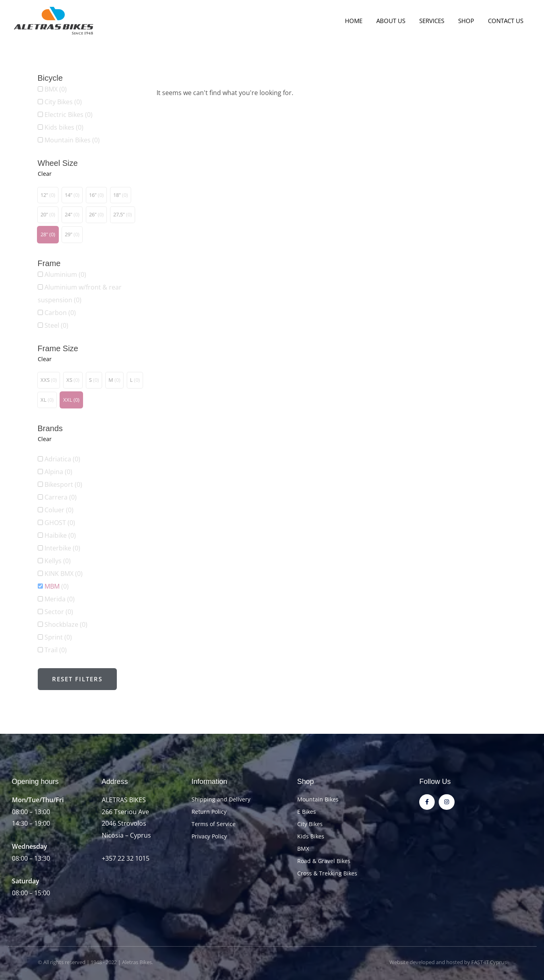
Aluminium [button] (65, 274)
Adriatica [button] (62, 459)
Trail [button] (56, 650)
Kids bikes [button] (64, 127)
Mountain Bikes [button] (72, 140)
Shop (469, 21)
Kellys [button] (58, 561)
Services (437, 21)
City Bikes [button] (63, 102)
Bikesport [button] (63, 484)
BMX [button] (56, 89)
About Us (398, 21)
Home (362, 21)
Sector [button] (59, 612)
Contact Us (506, 21)
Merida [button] (60, 599)
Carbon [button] (60, 313)
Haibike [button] (60, 535)
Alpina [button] (58, 472)
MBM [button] (57, 586)
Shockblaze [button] (66, 624)
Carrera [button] (61, 497)
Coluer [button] (59, 510)
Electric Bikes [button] (69, 115)
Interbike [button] (62, 548)
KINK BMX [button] (64, 574)
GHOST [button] (60, 523)
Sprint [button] (58, 637)
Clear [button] (45, 174)
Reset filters (77, 679)
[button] (48, 195)
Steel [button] (56, 325)
